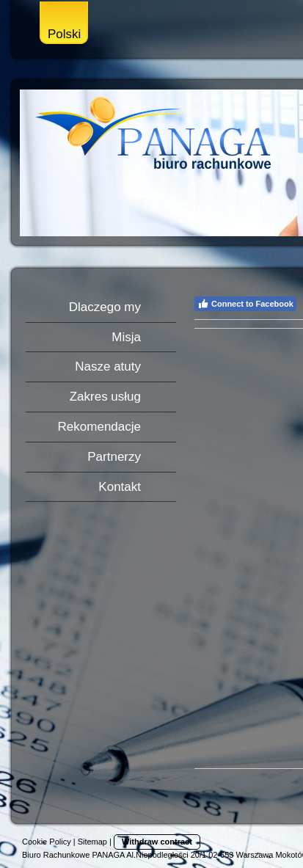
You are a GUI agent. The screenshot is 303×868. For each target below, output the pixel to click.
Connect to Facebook (245, 304)
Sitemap (92, 842)
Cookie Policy (47, 842)
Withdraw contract (157, 842)
